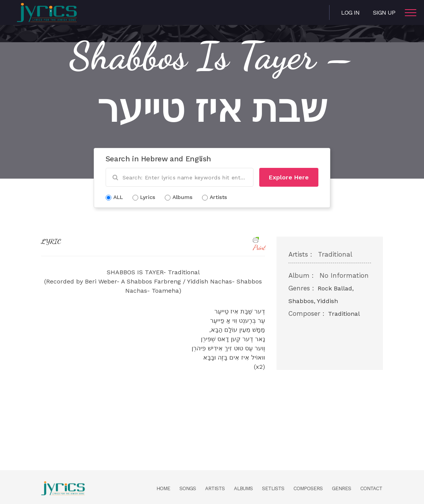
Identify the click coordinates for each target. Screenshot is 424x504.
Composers (308, 488)
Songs (188, 488)
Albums (243, 488)
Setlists (273, 488)
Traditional (344, 314)
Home (163, 488)
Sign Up (384, 12)
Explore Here (289, 177)
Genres (341, 488)
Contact (371, 488)
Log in (350, 12)
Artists (215, 488)
